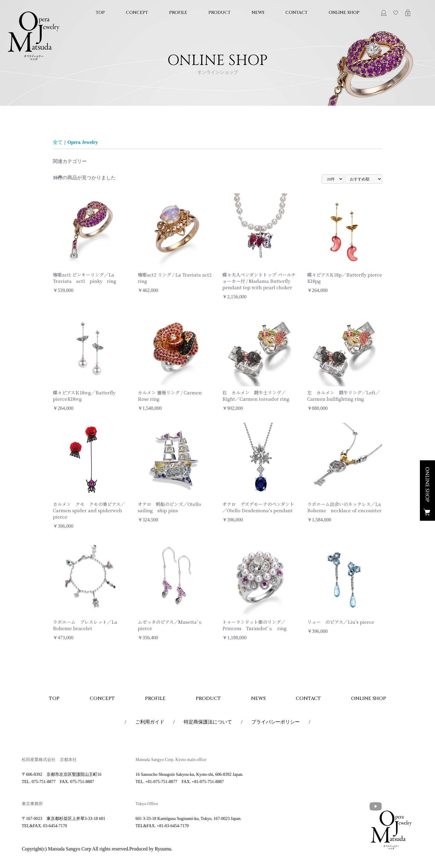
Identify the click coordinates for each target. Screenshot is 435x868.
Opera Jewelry (83, 142)
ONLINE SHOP (344, 13)
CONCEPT (137, 13)
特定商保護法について (208, 722)
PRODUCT (219, 13)
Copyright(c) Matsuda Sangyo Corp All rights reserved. (76, 849)
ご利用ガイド (150, 722)
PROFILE (178, 13)
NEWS (258, 13)
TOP (100, 13)
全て (58, 142)
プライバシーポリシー (275, 722)
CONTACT (296, 13)
